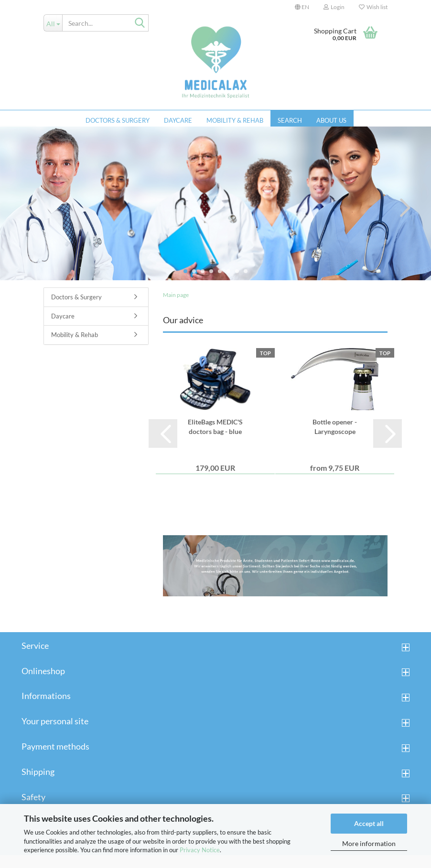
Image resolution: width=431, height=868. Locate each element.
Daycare (178, 120)
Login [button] (334, 7)
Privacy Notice (200, 850)
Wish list (373, 7)
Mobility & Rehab (235, 120)
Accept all (369, 823)
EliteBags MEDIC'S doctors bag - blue (215, 439)
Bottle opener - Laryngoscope (335, 439)
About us (331, 120)
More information (369, 843)
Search (290, 120)
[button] (302, 7)
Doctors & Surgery (118, 120)
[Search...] (53, 23)
